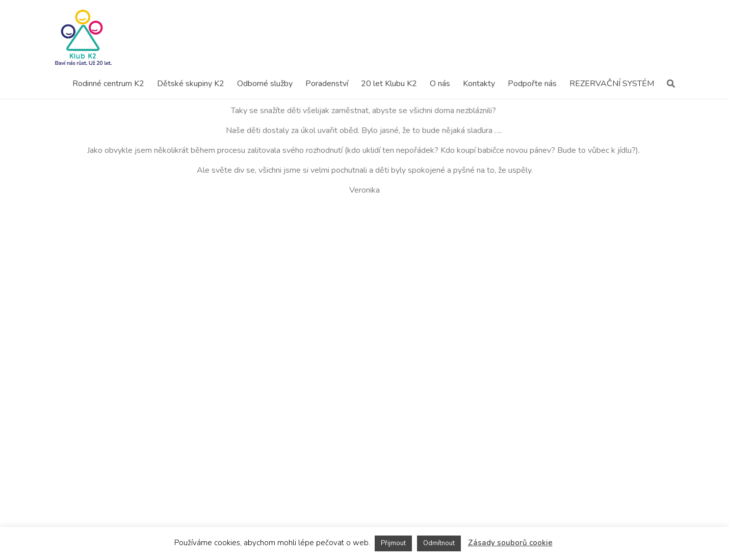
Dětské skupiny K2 (191, 84)
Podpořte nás (532, 84)
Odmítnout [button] (439, 543)
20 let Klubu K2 (389, 84)
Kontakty (479, 84)
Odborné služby (265, 84)
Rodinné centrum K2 (108, 84)
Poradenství (327, 84)
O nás (440, 84)
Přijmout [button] (393, 543)
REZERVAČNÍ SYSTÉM (612, 84)
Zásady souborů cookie (510, 543)
